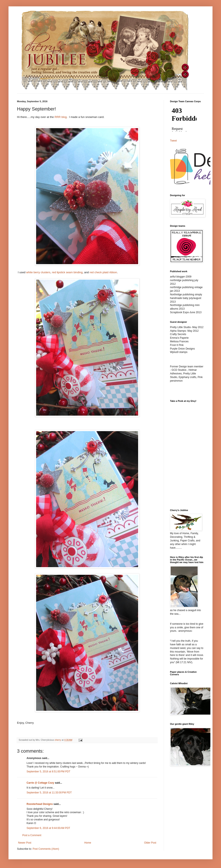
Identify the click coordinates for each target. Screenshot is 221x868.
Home (88, 843)
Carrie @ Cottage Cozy (40, 783)
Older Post (150, 843)
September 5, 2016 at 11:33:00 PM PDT (49, 793)
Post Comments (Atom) (46, 849)
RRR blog (61, 117)
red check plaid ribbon (103, 272)
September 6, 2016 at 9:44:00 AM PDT (48, 828)
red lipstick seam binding (67, 272)
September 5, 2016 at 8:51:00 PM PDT (48, 772)
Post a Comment (32, 835)
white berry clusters (38, 272)
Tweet (173, 141)
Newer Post (25, 843)
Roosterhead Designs (40, 804)
